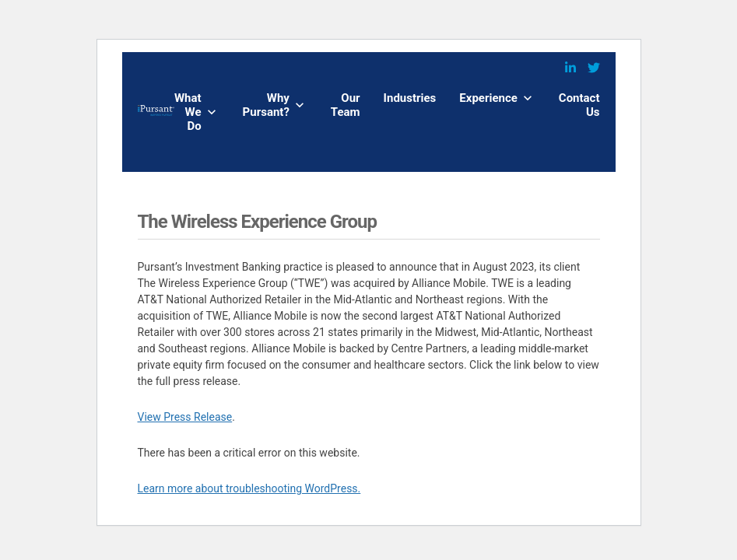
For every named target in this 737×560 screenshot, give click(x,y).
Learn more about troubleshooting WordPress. (249, 488)
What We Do (188, 112)
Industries (410, 98)
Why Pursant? (266, 105)
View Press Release (185, 417)
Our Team (346, 105)
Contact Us (579, 105)
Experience (488, 98)
